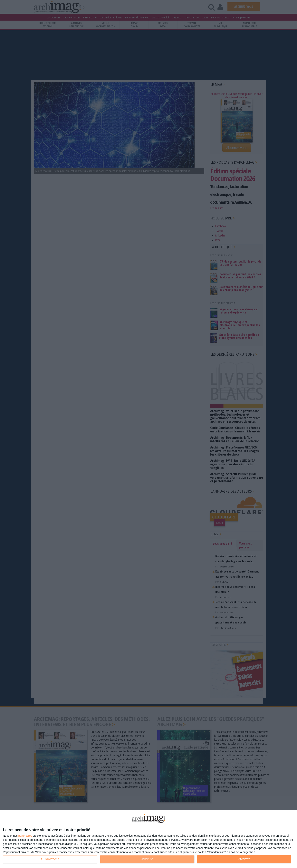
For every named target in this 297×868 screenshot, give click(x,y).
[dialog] (148, 839)
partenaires (25, 836)
